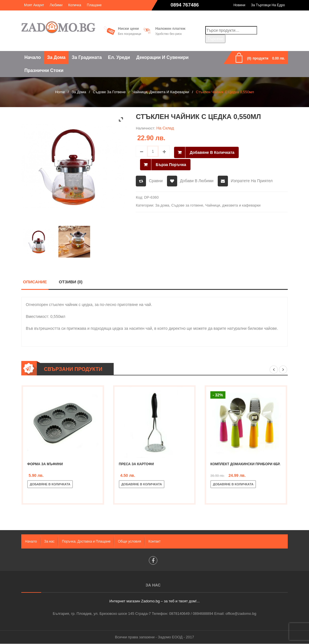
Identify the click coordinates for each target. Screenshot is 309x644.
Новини (239, 5)
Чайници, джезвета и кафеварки (161, 92)
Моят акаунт (34, 5)
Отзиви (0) (70, 282)
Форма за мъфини (45, 464)
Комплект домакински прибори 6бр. (245, 464)
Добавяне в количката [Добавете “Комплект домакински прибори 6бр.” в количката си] (233, 484)
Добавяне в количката (212, 151)
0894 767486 (185, 5)
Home (60, 92)
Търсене (215, 39)
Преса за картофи (136, 464)
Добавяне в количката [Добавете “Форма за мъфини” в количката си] (50, 484)
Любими (56, 5)
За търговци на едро (268, 5)
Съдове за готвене (109, 92)
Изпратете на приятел (252, 179)
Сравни (156, 179)
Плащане (94, 5)
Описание (35, 282)
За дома (79, 92)
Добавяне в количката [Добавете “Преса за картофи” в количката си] (142, 484)
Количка (75, 5)
